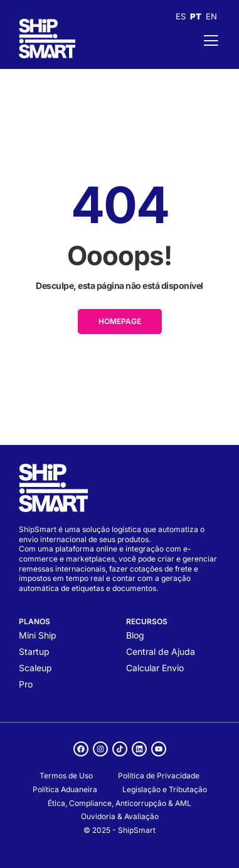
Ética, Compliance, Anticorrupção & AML (119, 803)
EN (211, 16)
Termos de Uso (66, 776)
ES (181, 16)
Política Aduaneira (65, 789)
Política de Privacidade (159, 776)
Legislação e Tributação (165, 789)
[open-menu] (201, 41)
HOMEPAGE (120, 321)
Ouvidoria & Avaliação (120, 816)
